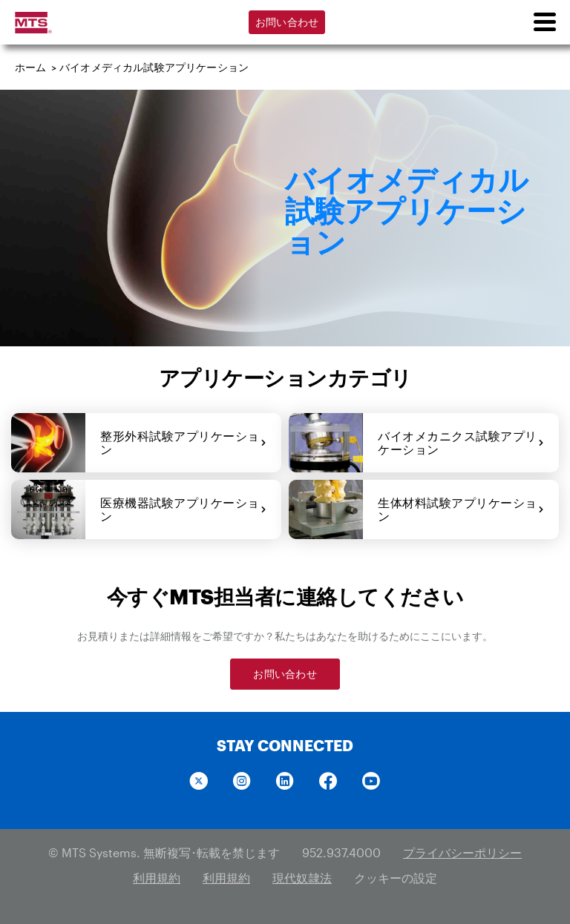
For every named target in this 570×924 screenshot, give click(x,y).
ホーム (31, 67)
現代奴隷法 (302, 878)
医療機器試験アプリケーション (183, 509)
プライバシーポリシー (462, 852)
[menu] (544, 22)
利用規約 (157, 878)
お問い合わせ (287, 22)
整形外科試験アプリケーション (183, 442)
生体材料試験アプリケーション (461, 509)
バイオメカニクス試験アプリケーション (461, 442)
